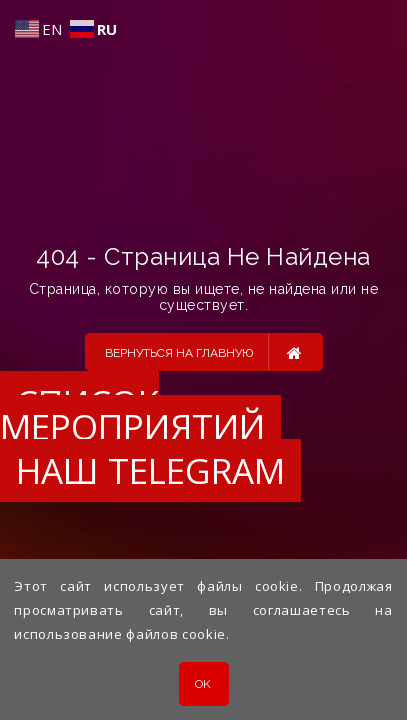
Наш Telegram (150, 470)
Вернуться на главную (203, 352)
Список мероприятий (132, 414)
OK (203, 684)
